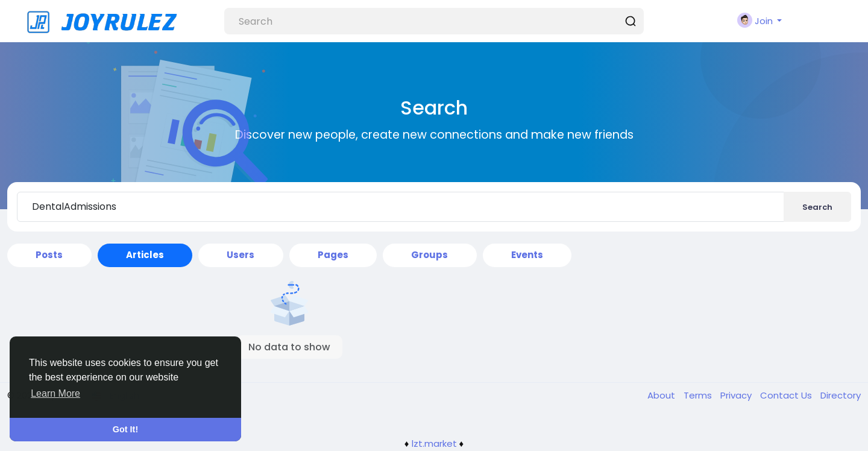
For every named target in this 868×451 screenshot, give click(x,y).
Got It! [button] (125, 429)
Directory (841, 395)
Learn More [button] (55, 393)
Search (817, 207)
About (662, 395)
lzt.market (434, 443)
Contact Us (787, 395)
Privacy (737, 395)
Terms (699, 395)
